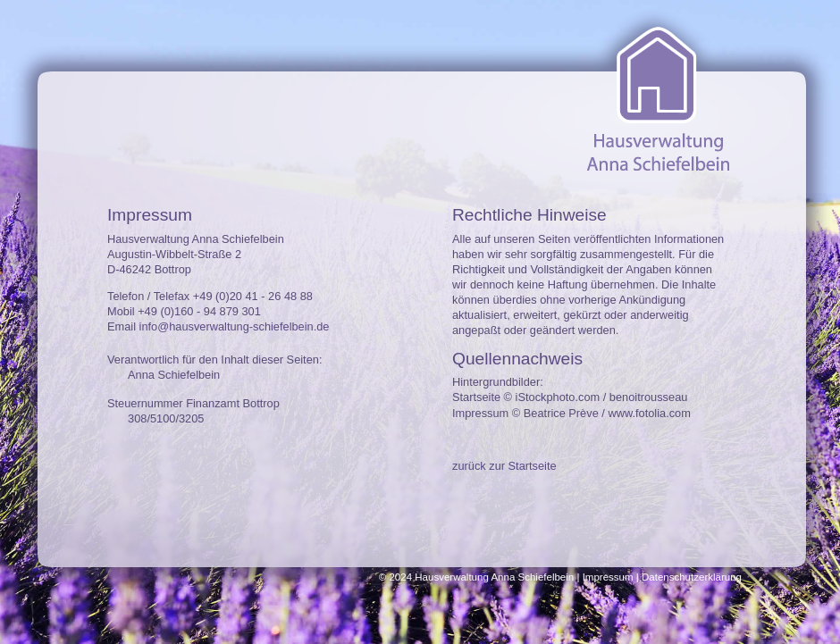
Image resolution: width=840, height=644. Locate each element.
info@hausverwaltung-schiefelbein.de (235, 326)
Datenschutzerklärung (692, 577)
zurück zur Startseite (504, 466)
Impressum (608, 577)
